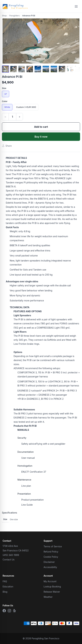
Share (7, 146)
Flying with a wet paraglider (43, 444)
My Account (50, 581)
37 (6, 94)
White (7, 107)
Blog (5, 592)
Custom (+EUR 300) (26, 107)
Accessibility (50, 567)
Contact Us (9, 560)
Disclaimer (49, 562)
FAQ (5, 581)
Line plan (26, 486)
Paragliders (15, 16)
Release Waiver (52, 592)
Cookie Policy (51, 557)
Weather (48, 597)
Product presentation (32, 500)
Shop (4, 16)
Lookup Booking (52, 587)
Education (8, 587)
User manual (28, 458)
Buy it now (41, 137)
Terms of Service (53, 546)
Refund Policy (51, 552)
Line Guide (27, 505)
